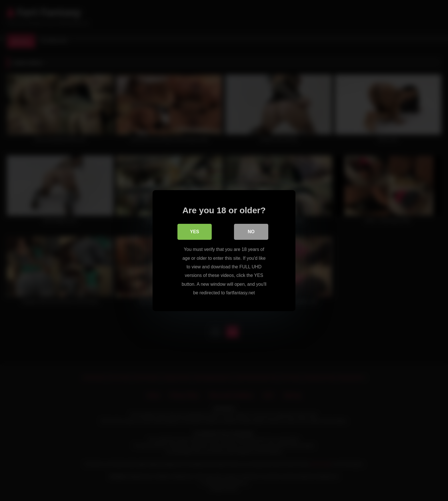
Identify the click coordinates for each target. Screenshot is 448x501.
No (251, 232)
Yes (195, 232)
